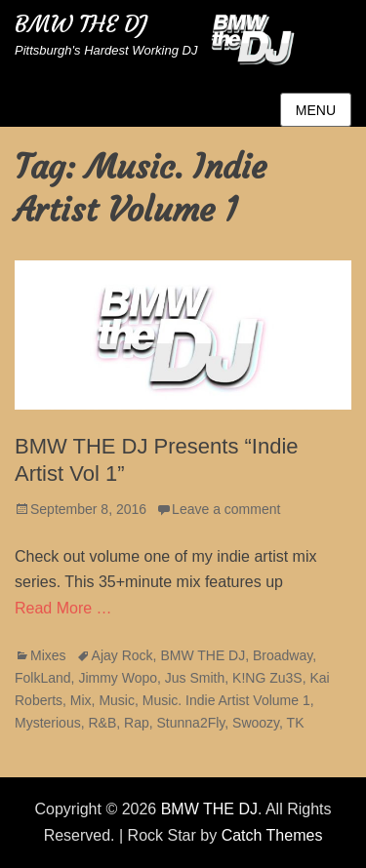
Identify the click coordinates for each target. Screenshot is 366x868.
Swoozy (256, 723)
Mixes (48, 655)
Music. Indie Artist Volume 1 (226, 700)
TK (296, 723)
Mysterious (48, 723)
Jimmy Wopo (118, 678)
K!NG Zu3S (267, 678)
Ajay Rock (122, 655)
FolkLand (43, 678)
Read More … (63, 608)
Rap (137, 723)
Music (117, 700)
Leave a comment (226, 509)
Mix (81, 700)
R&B (102, 723)
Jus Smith (195, 678)
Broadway (283, 655)
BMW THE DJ (81, 24)
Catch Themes (272, 835)
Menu (316, 110)
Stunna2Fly (191, 723)
